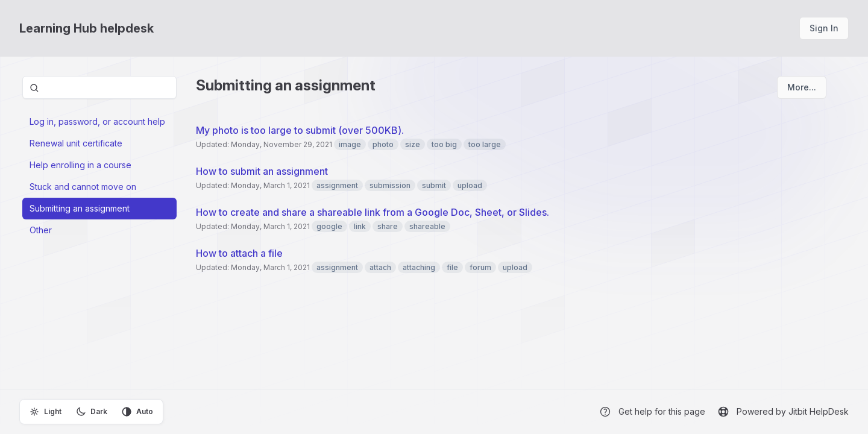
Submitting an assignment (80, 208)
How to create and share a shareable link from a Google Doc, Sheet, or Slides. (373, 212)
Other (41, 230)
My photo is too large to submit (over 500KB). (300, 130)
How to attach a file (239, 253)
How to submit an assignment (262, 171)
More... (802, 87)
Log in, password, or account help (97, 121)
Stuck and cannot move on (83, 187)
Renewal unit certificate (76, 143)
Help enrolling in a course (80, 165)
